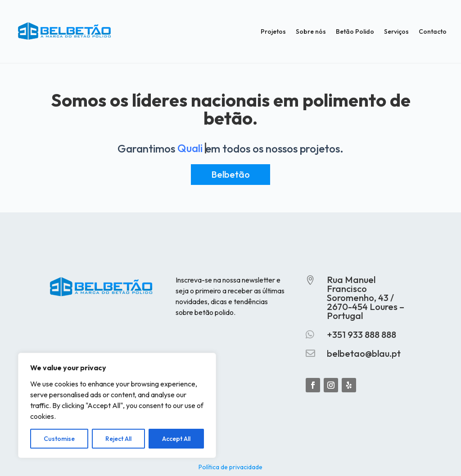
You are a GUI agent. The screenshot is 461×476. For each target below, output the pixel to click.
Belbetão (230, 174)
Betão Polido (355, 31)
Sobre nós (311, 31)
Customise (59, 439)
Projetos (273, 31)
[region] (117, 405)
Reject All (118, 439)
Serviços (396, 31)
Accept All (176, 439)
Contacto (433, 31)
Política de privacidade (230, 467)
